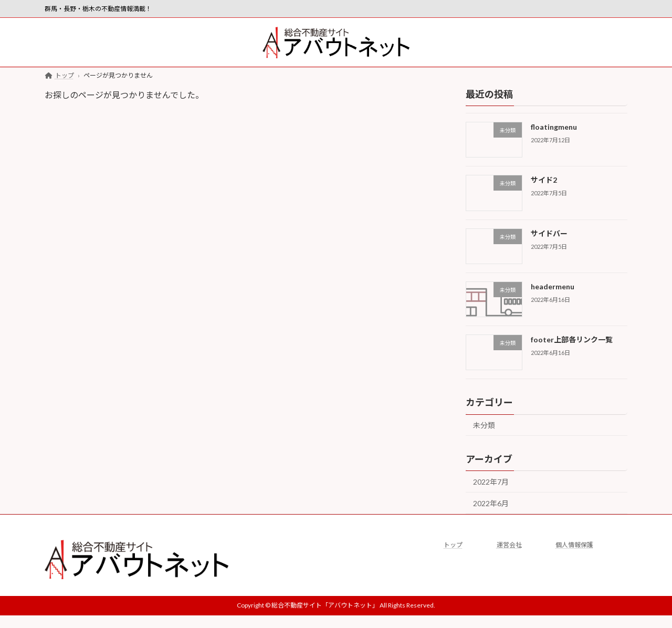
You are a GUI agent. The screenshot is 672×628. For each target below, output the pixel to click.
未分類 (484, 426)
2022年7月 (491, 482)
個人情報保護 (574, 545)
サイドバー (549, 233)
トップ (453, 545)
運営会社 (509, 545)
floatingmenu (554, 127)
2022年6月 (491, 503)
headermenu (553, 286)
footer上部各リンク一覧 (572, 340)
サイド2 (544, 180)
